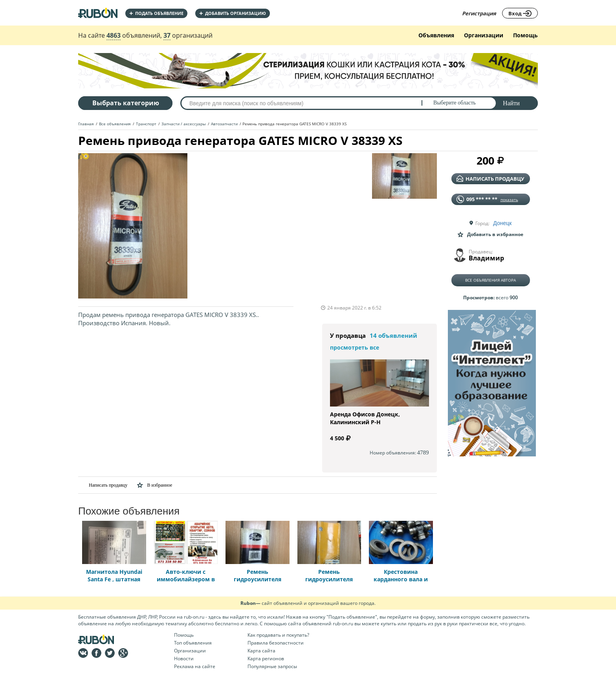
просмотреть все (355, 347)
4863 (114, 35)
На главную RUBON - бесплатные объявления (98, 13)
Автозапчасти (224, 124)
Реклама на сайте (195, 666)
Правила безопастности (276, 643)
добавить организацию (233, 13)
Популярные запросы (272, 666)
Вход (520, 13)
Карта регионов (266, 658)
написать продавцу (490, 179)
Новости (184, 658)
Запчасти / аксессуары (184, 124)
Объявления (436, 35)
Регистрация (479, 13)
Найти (511, 103)
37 (167, 35)
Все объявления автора (490, 280)
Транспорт (146, 124)
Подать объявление (156, 13)
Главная (86, 124)
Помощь (525, 35)
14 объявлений (393, 335)
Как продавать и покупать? (278, 635)
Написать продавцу (103, 485)
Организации (484, 35)
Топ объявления (193, 643)
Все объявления (115, 124)
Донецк (502, 223)
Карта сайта (261, 651)
